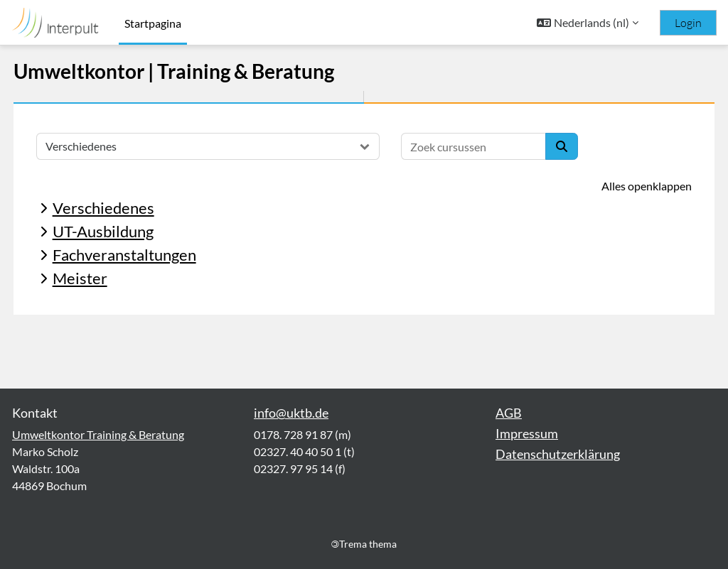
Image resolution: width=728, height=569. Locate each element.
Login (688, 23)
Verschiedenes (130, 208)
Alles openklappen (620, 186)
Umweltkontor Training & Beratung (98, 434)
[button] (588, 23)
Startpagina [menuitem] (153, 23)
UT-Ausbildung (129, 231)
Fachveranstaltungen (151, 255)
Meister (106, 278)
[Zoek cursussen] (500, 146)
